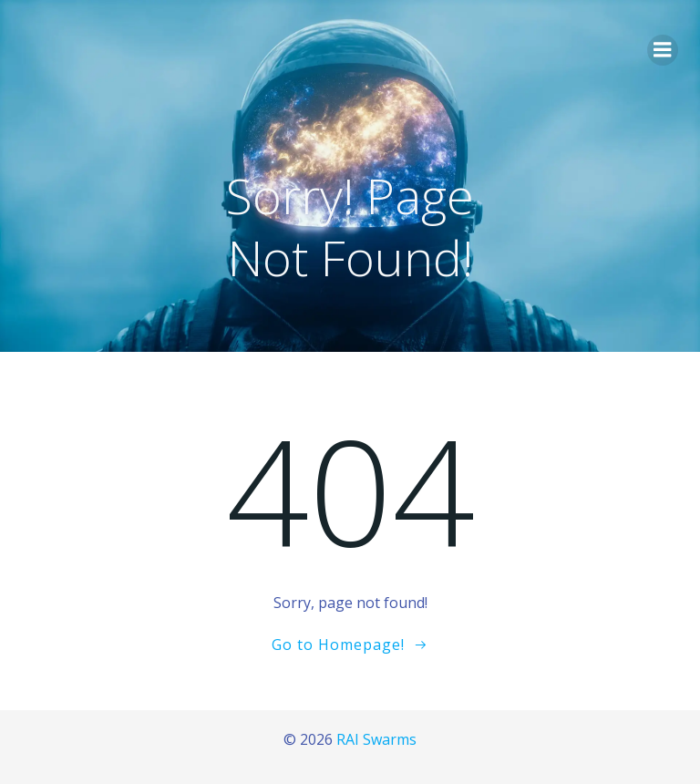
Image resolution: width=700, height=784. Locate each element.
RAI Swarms (376, 739)
